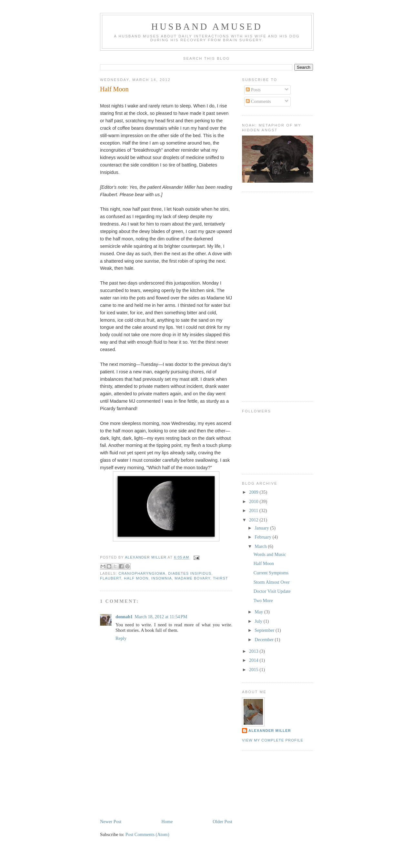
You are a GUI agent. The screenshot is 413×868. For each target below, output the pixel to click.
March (261, 546)
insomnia (162, 578)
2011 (254, 510)
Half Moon (264, 563)
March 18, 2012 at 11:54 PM (161, 617)
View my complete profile (273, 740)
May (259, 612)
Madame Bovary (192, 578)
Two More (263, 601)
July (259, 621)
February (263, 537)
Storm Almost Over (272, 582)
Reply (121, 638)
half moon (136, 578)
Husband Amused (207, 27)
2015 (254, 670)
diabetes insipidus (190, 573)
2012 (254, 520)
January (262, 528)
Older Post (222, 822)
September (265, 630)
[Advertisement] (148, 772)
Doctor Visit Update (272, 591)
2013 (254, 651)
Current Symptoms (271, 573)
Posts (253, 90)
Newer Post (111, 822)
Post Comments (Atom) (147, 834)
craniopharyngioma (142, 573)
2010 (254, 501)
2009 (254, 492)
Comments (258, 101)
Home (167, 822)
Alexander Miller (270, 731)
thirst (221, 578)
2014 (254, 660)
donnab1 (124, 617)
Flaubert (111, 578)
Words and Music (270, 554)
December (265, 640)
